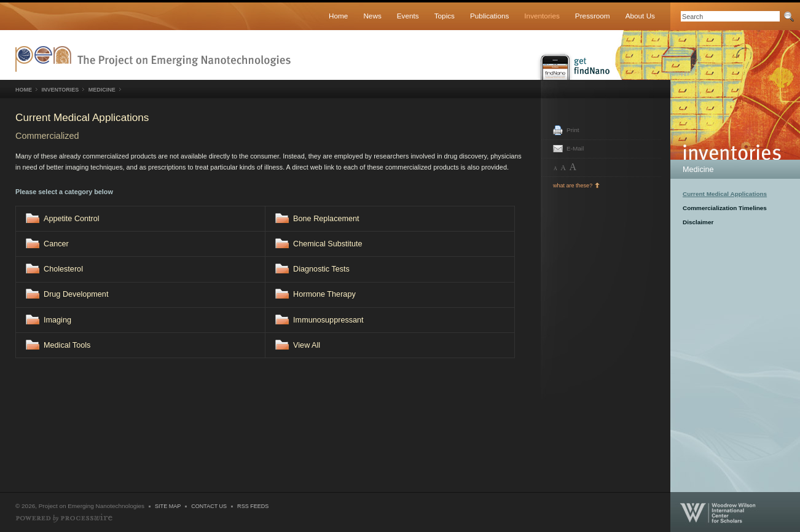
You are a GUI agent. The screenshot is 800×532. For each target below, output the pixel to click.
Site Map (168, 506)
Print (573, 130)
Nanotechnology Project (153, 59)
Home (338, 16)
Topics (445, 16)
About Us (640, 16)
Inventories (542, 16)
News (372, 16)
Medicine (698, 170)
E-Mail (575, 148)
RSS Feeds (253, 506)
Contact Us (209, 506)
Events (408, 16)
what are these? (573, 186)
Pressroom (593, 16)
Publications (489, 16)
